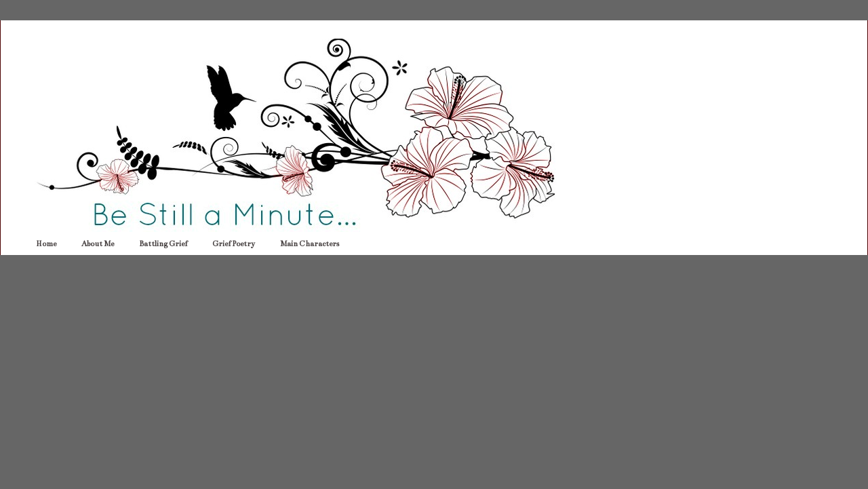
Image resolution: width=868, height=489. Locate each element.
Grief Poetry (234, 244)
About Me (98, 244)
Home (46, 244)
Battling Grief (163, 244)
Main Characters (310, 244)
